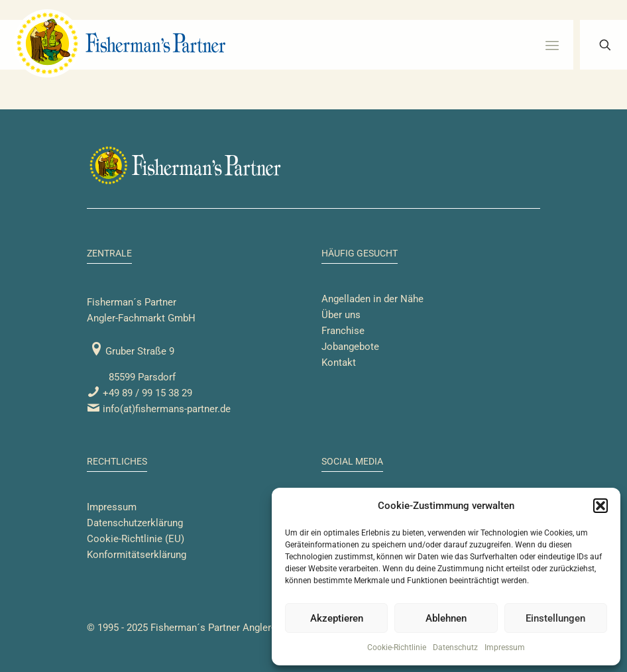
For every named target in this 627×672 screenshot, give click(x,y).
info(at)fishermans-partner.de (159, 409)
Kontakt (339, 363)
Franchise (343, 331)
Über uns (341, 315)
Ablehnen (446, 618)
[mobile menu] (552, 45)
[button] (600, 506)
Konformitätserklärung (137, 555)
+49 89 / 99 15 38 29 (140, 393)
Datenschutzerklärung (135, 523)
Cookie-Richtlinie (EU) (136, 539)
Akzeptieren (337, 618)
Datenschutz (455, 647)
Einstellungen (555, 618)
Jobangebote (350, 347)
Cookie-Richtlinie (397, 647)
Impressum (505, 647)
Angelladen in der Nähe (372, 299)
